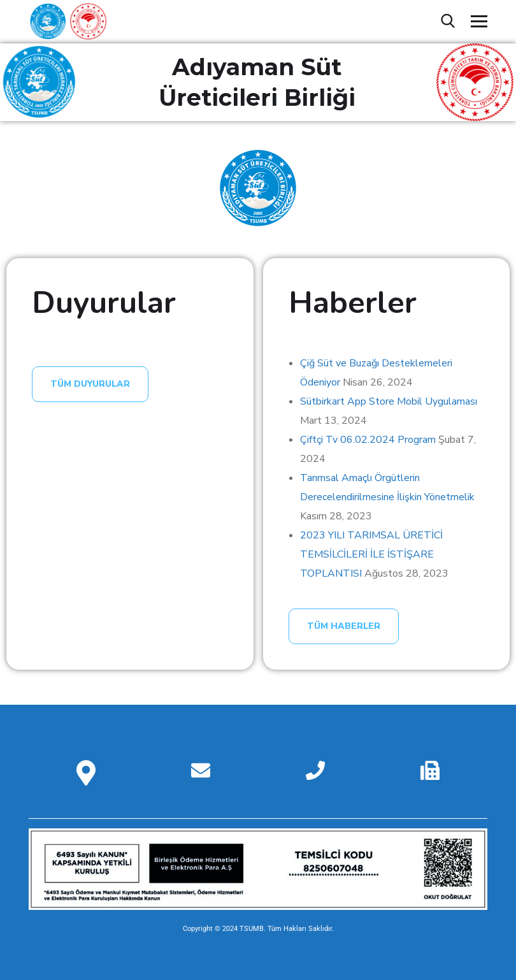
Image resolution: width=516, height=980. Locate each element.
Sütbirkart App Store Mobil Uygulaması (389, 401)
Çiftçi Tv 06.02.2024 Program (368, 440)
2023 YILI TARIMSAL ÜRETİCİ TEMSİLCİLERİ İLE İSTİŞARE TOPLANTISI (371, 554)
